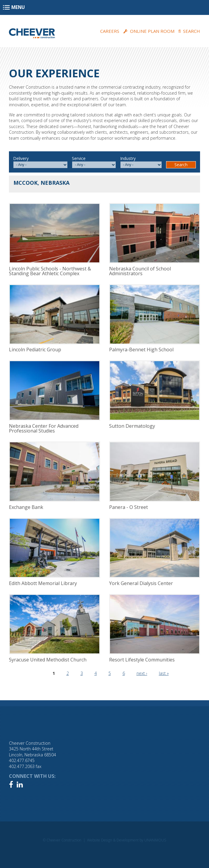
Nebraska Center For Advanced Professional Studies (44, 428)
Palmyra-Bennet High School (141, 350)
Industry (128, 158)
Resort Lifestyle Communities (142, 660)
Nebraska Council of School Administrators (140, 271)
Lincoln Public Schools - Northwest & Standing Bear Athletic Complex (50, 271)
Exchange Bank (26, 507)
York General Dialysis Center (141, 583)
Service (79, 158)
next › (142, 673)
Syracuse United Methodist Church (48, 660)
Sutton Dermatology (132, 426)
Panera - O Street (129, 507)
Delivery (21, 158)
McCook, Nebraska (41, 183)
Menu (18, 7)
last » (164, 673)
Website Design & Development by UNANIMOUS (127, 840)
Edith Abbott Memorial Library (43, 583)
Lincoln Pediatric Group (35, 350)
